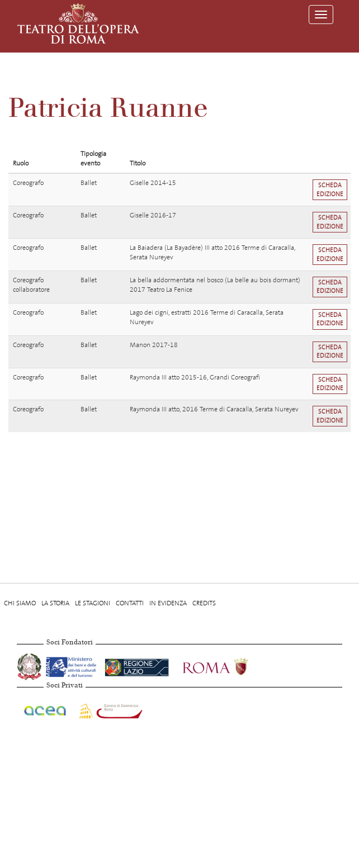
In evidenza (168, 603)
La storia (55, 603)
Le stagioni (93, 603)
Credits (204, 603)
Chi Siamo (20, 603)
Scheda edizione (330, 189)
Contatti (130, 603)
